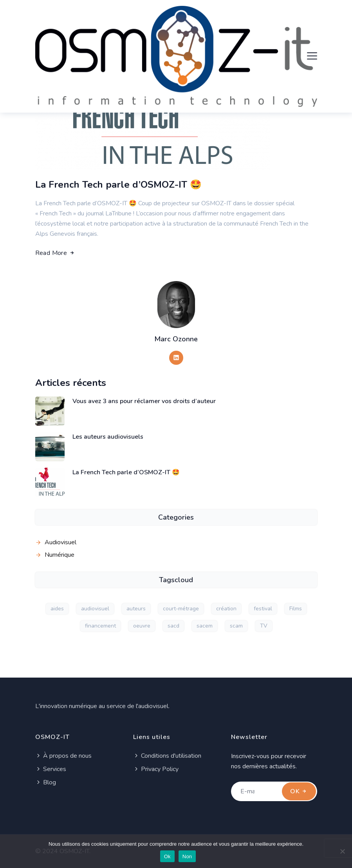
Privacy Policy (156, 769)
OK (299, 791)
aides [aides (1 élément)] (57, 609)
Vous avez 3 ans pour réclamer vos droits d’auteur (144, 401)
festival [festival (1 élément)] (263, 609)
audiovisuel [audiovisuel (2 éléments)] (95, 609)
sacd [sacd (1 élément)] (173, 626)
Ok (167, 856)
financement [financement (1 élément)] (100, 626)
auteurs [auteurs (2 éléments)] (136, 609)
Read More (55, 253)
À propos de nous (63, 756)
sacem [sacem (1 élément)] (205, 626)
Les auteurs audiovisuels (108, 437)
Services (51, 769)
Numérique (60, 555)
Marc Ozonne (176, 339)
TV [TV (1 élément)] (264, 626)
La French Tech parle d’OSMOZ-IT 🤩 (118, 185)
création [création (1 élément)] (226, 609)
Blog (46, 782)
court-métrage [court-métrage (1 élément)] (181, 609)
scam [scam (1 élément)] (236, 626)
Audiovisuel (60, 542)
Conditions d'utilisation (167, 756)
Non (187, 856)
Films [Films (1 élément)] (296, 609)
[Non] (342, 851)
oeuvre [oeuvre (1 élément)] (142, 626)
